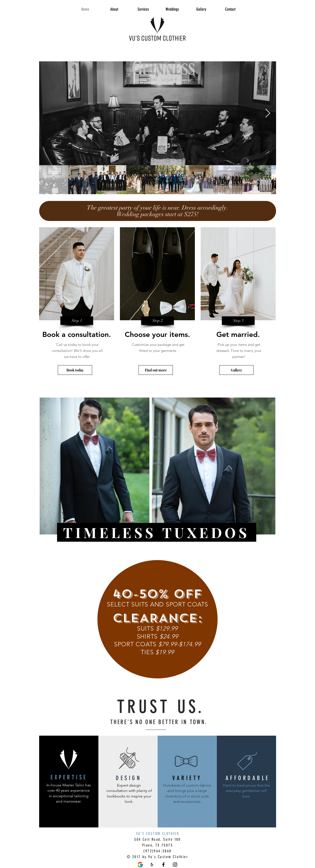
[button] (77, 321)
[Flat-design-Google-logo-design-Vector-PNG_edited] (140, 865)
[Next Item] (268, 113)
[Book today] (75, 370)
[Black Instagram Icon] (175, 865)
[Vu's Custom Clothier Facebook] (163, 865)
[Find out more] (156, 370)
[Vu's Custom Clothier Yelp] (152, 865)
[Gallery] (236, 370)
